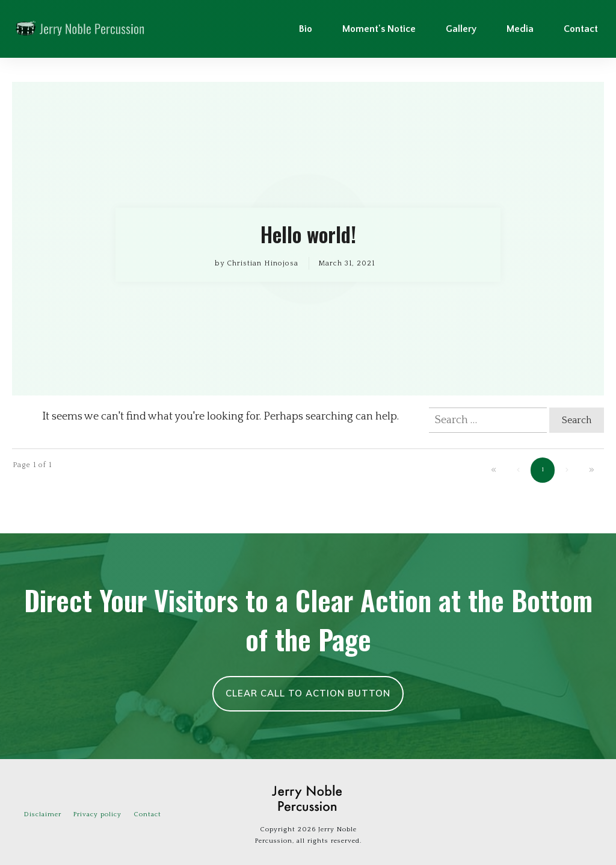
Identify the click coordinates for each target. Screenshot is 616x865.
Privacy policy (97, 814)
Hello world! (308, 239)
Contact (147, 814)
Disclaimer (43, 814)
